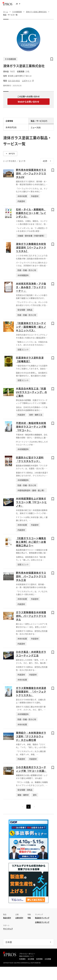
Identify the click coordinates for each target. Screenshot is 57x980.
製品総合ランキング (42, 918)
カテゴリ (10, 154)
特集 (29, 918)
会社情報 (31, 959)
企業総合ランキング (42, 922)
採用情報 (39, 959)
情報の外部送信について (27, 956)
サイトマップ (8, 929)
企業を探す (19, 918)
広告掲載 (48, 959)
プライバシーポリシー (27, 954)
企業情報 (9, 121)
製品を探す (7, 918)
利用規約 (22, 959)
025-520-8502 (14, 81)
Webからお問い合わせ (28, 102)
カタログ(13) (11, 127)
